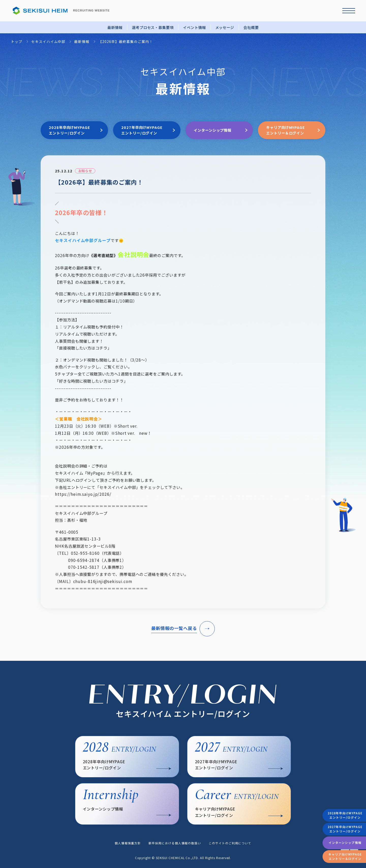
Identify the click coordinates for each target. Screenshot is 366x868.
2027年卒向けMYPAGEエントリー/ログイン (345, 829)
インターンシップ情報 (345, 843)
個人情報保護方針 (128, 843)
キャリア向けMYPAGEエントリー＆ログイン (345, 856)
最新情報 (115, 27)
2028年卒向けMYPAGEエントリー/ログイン (345, 815)
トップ (17, 42)
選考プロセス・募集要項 (153, 27)
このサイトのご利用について (230, 843)
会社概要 (251, 27)
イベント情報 (194, 27)
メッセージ (225, 27)
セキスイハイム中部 (48, 42)
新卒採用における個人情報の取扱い (175, 843)
